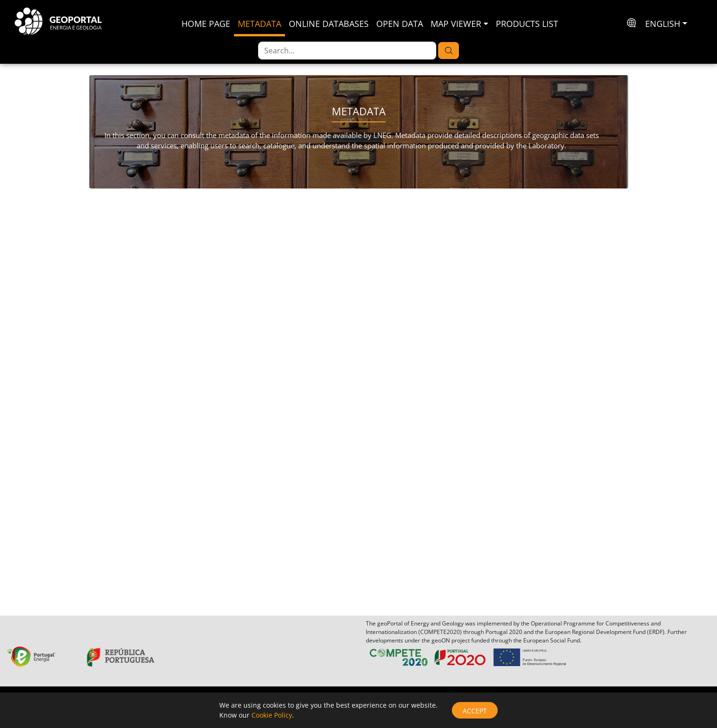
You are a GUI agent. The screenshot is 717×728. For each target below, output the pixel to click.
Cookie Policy (272, 715)
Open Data (400, 24)
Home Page (206, 24)
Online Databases (329, 24)
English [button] (663, 24)
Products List (527, 24)
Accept (475, 711)
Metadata (259, 24)
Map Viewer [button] (456, 24)
